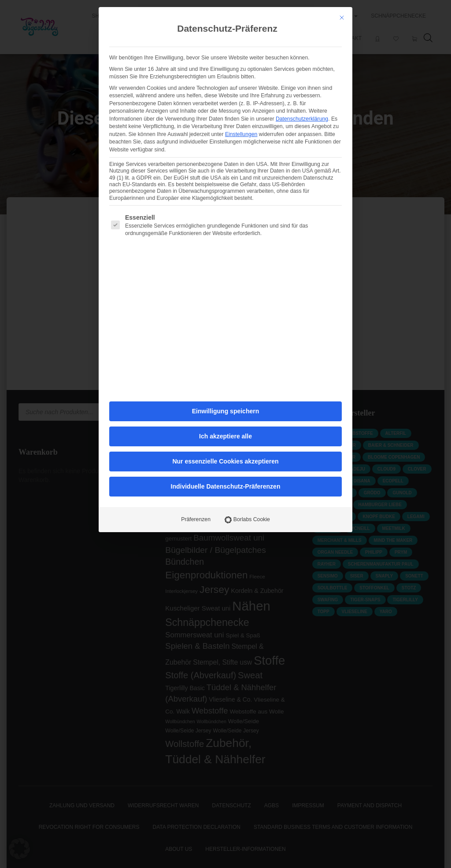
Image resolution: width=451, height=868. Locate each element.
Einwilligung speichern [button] (225, 289)
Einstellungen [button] (241, 12)
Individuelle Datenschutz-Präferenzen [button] (226, 364)
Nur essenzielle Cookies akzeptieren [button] (225, 339)
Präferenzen (196, 397)
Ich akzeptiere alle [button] (225, 314)
